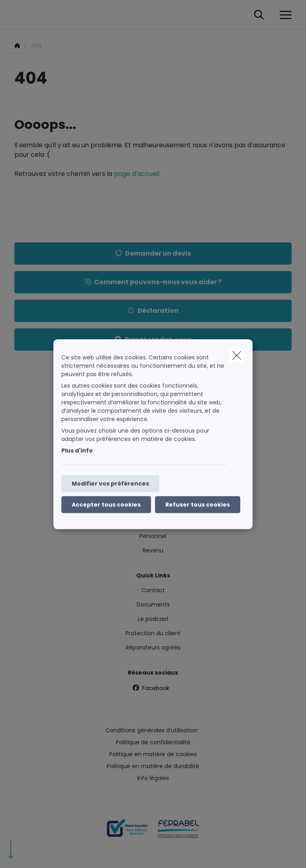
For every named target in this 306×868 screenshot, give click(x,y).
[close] (237, 355)
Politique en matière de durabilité (153, 766)
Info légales (153, 778)
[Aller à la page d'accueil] (19, 15)
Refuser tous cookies (198, 504)
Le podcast (153, 619)
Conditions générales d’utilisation (152, 730)
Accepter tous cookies (106, 504)
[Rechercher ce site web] (259, 15)
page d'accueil (137, 174)
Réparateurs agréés (153, 648)
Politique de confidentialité (153, 742)
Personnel (153, 536)
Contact (153, 590)
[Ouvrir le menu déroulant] (284, 15)
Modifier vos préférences (110, 483)
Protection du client (153, 633)
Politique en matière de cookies (153, 754)
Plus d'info (77, 450)
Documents (153, 605)
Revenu (153, 550)
